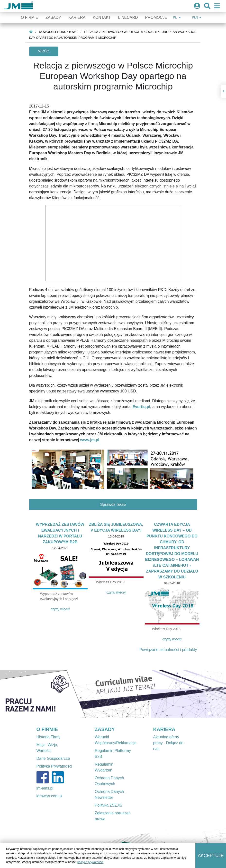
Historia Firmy (49, 737)
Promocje (156, 17)
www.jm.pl (90, 440)
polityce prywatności (90, 862)
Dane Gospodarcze (53, 758)
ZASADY (105, 729)
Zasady (53, 17)
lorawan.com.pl (50, 796)
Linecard (128, 17)
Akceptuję (211, 856)
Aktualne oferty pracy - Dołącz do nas (168, 743)
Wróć (44, 51)
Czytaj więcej (60, 609)
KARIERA (164, 729)
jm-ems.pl (45, 788)
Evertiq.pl (141, 407)
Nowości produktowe (59, 32)
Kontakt (102, 17)
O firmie (30, 17)
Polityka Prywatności (54, 766)
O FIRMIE (47, 729)
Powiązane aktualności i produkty (168, 650)
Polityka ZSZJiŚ (109, 805)
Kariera (77, 17)
